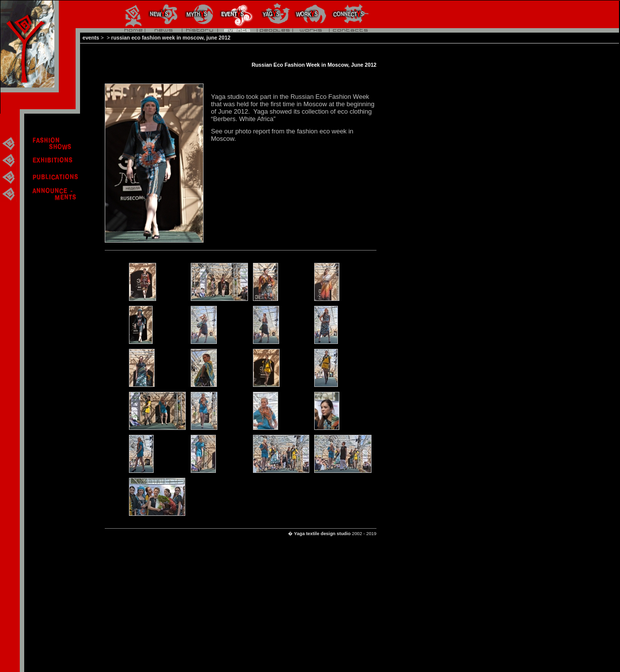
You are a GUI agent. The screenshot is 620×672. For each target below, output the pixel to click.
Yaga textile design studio (322, 534)
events (91, 38)
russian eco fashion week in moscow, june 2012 (171, 38)
